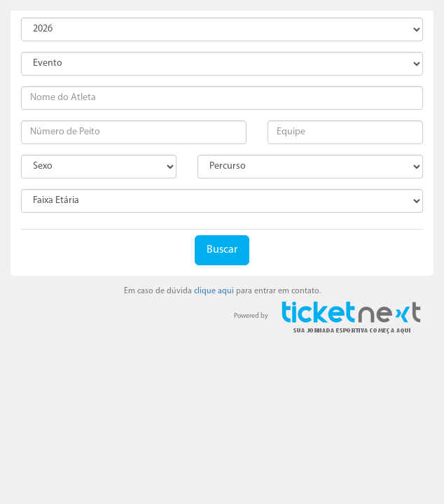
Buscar (222, 250)
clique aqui (214, 291)
